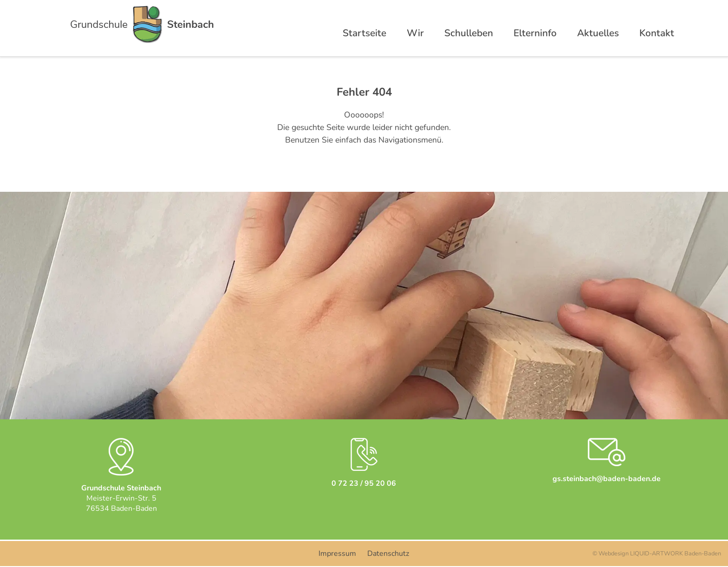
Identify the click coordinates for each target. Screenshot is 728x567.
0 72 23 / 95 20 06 (364, 483)
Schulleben (469, 33)
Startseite (364, 33)
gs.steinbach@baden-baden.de (607, 479)
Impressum (337, 554)
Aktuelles (598, 33)
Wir (415, 33)
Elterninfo (535, 33)
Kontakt (657, 33)
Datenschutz (388, 554)
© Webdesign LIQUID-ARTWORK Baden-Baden (657, 554)
